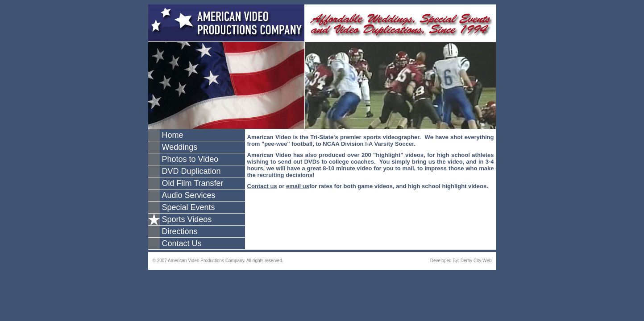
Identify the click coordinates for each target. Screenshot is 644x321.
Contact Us (182, 243)
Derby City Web (476, 261)
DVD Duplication (191, 171)
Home (173, 135)
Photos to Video (190, 159)
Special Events (189, 207)
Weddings (180, 147)
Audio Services (189, 195)
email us (298, 186)
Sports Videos (187, 219)
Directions (180, 231)
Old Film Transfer (193, 183)
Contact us (262, 186)
